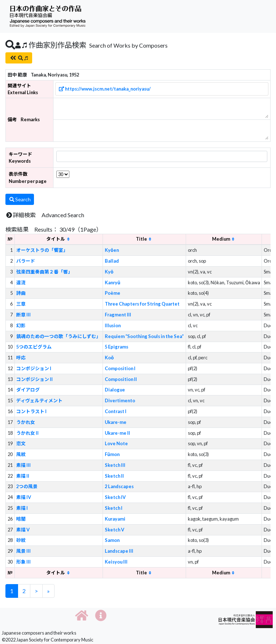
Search (20, 199)
